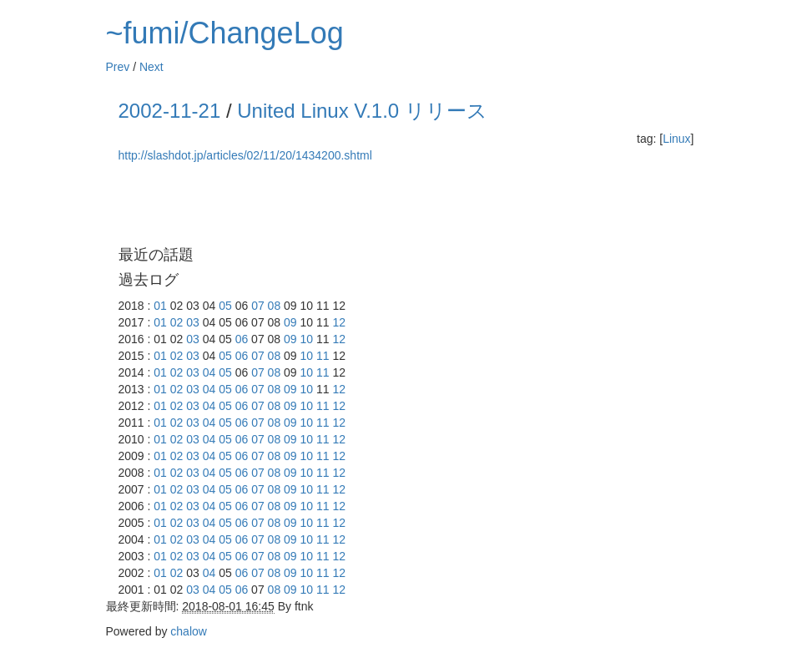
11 (323, 356)
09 (290, 322)
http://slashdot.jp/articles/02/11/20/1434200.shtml (245, 155)
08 (275, 306)
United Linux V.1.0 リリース (362, 111)
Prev (118, 67)
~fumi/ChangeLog (225, 33)
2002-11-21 (170, 111)
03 (193, 322)
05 (225, 306)
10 (307, 339)
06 (242, 339)
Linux (676, 139)
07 (258, 306)
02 (177, 322)
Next (151, 67)
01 (160, 306)
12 (339, 322)
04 (209, 372)
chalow (189, 631)
